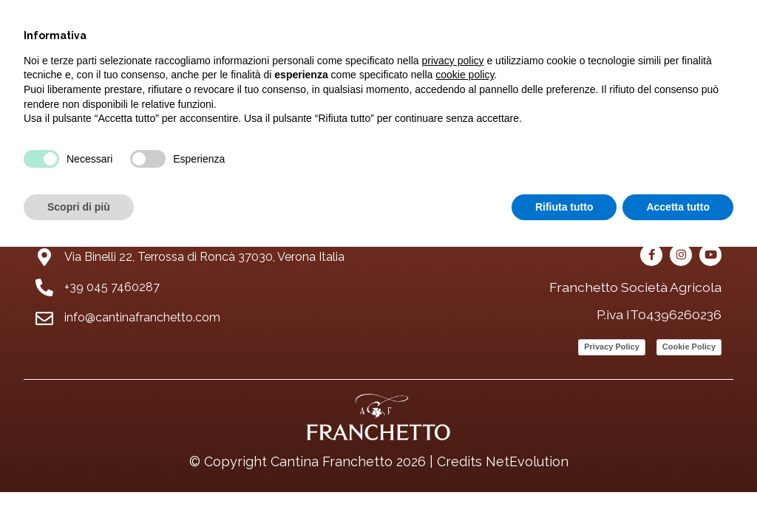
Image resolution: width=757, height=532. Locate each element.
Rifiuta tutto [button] (564, 207)
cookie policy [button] (465, 75)
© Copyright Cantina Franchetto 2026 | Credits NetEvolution (379, 461)
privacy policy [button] (453, 61)
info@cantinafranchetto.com (142, 317)
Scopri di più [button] (79, 207)
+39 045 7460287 (112, 287)
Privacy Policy (612, 347)
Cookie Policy (689, 347)
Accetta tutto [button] (678, 207)
